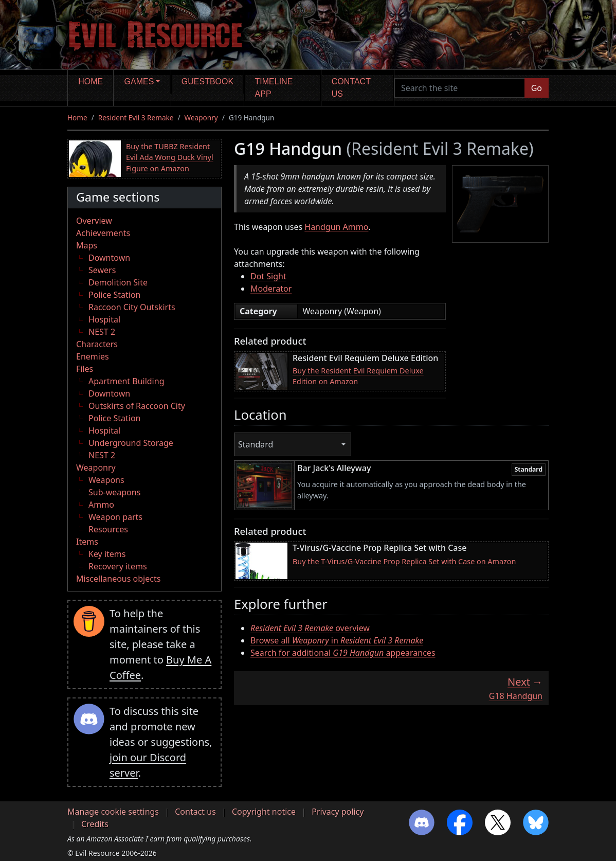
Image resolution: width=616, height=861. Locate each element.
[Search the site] (460, 88)
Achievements (103, 233)
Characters (97, 344)
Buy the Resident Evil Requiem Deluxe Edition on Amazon (358, 376)
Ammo (101, 505)
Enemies (93, 356)
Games (139, 82)
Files (85, 369)
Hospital (104, 319)
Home (90, 82)
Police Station (115, 295)
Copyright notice (264, 812)
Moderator (271, 289)
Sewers (102, 270)
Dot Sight (268, 276)
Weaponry (201, 118)
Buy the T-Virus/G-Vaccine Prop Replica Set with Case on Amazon (404, 561)
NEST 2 (102, 332)
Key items (107, 554)
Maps (87, 245)
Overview (94, 221)
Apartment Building (126, 381)
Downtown (109, 258)
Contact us (351, 88)
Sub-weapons (114, 492)
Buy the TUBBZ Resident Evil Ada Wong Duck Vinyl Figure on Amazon (170, 157)
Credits (95, 824)
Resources (108, 529)
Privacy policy (338, 812)
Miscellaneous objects (118, 579)
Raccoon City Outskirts (132, 307)
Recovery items (118, 566)
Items (87, 542)
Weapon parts (115, 517)
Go (537, 88)
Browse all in (337, 640)
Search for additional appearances (343, 653)
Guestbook (207, 82)
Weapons (106, 480)
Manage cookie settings (113, 812)
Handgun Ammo (336, 227)
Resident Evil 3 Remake (136, 118)
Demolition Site (118, 282)
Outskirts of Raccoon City (137, 406)
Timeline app (274, 88)
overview (310, 628)
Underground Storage (131, 443)
